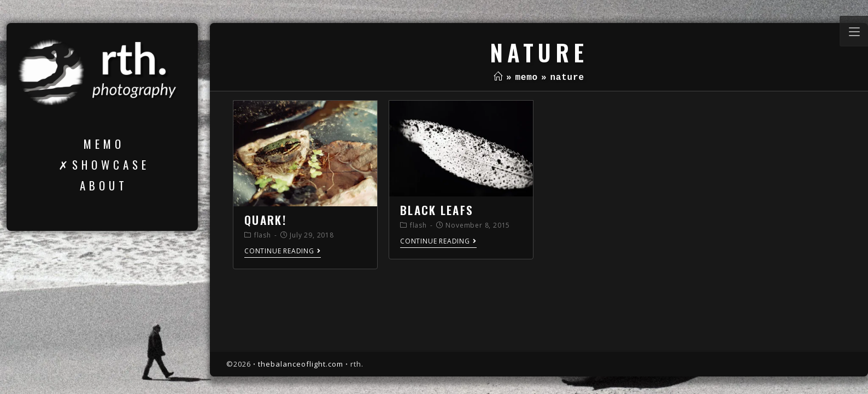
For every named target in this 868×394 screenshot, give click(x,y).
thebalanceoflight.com (301, 364)
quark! (265, 220)
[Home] (498, 78)
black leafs (437, 210)
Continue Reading (283, 251)
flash (263, 235)
